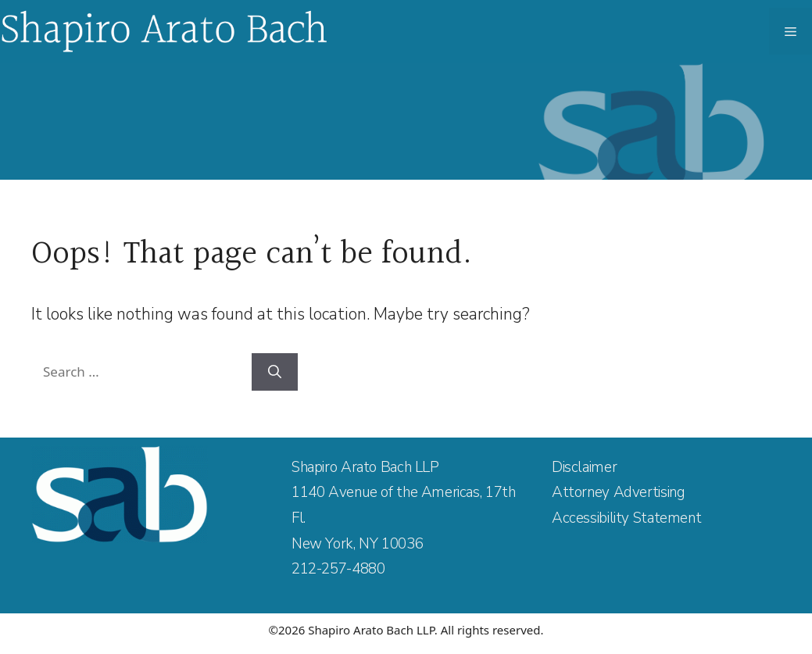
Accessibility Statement (626, 518)
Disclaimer (584, 467)
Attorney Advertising (618, 492)
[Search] (275, 372)
